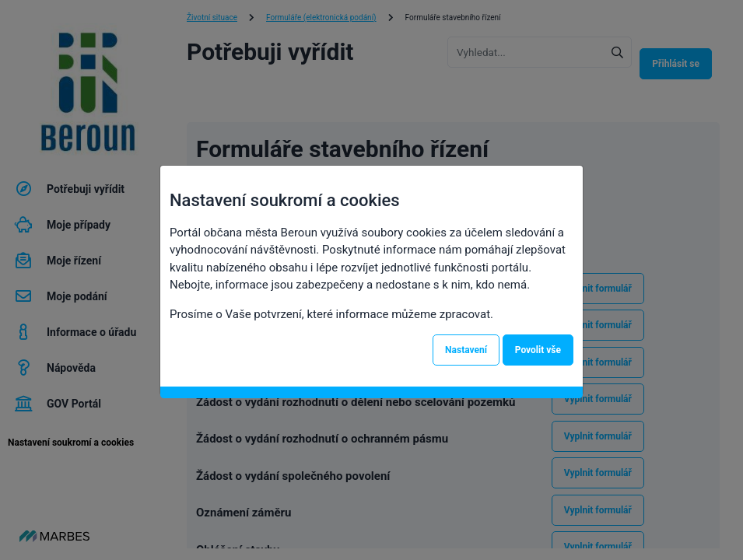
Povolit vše (538, 350)
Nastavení (466, 350)
